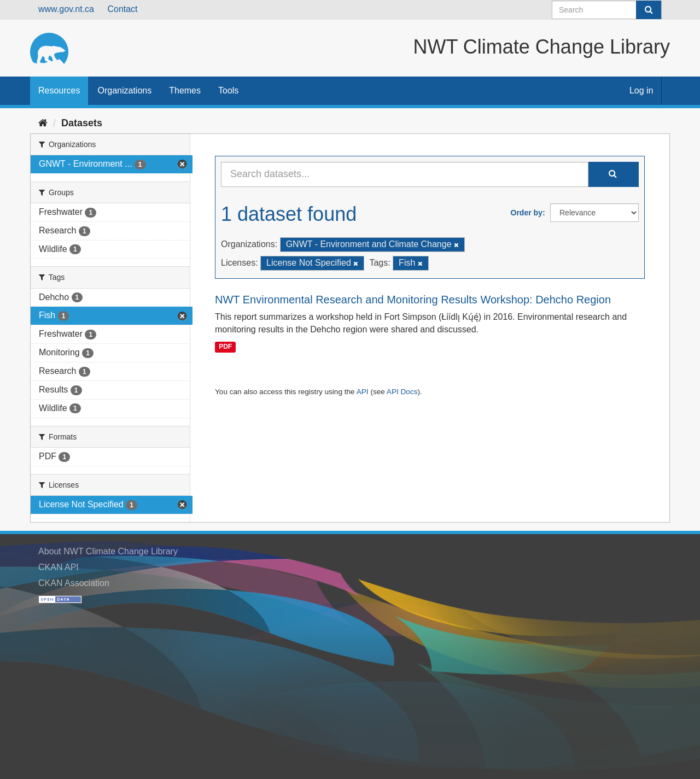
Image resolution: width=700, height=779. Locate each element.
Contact (122, 9)
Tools (228, 90)
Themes (185, 90)
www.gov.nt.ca (66, 9)
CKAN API (59, 567)
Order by (527, 213)
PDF (225, 347)
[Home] (43, 123)
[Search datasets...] (405, 174)
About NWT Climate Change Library (108, 551)
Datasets (82, 123)
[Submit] (649, 10)
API (363, 392)
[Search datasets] (607, 10)
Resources (59, 90)
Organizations (124, 90)
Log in (641, 90)
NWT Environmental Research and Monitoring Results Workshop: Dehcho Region (413, 300)
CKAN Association (74, 583)
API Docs (402, 392)
